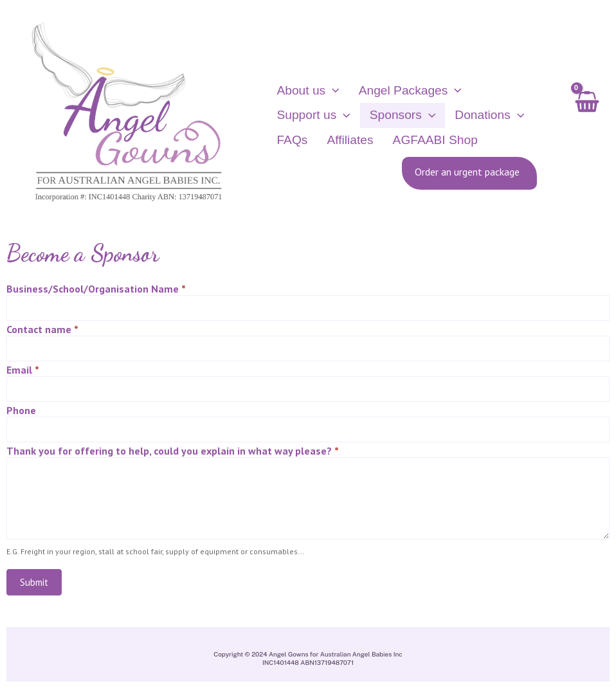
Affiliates (343, 141)
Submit (34, 585)
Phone (21, 413)
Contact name (42, 332)
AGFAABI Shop (422, 141)
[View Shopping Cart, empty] (586, 117)
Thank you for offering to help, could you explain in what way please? (173, 454)
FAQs (292, 141)
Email (23, 373)
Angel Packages (404, 92)
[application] (332, 92)
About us (308, 92)
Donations (476, 117)
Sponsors (396, 117)
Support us (313, 117)
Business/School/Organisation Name (96, 292)
